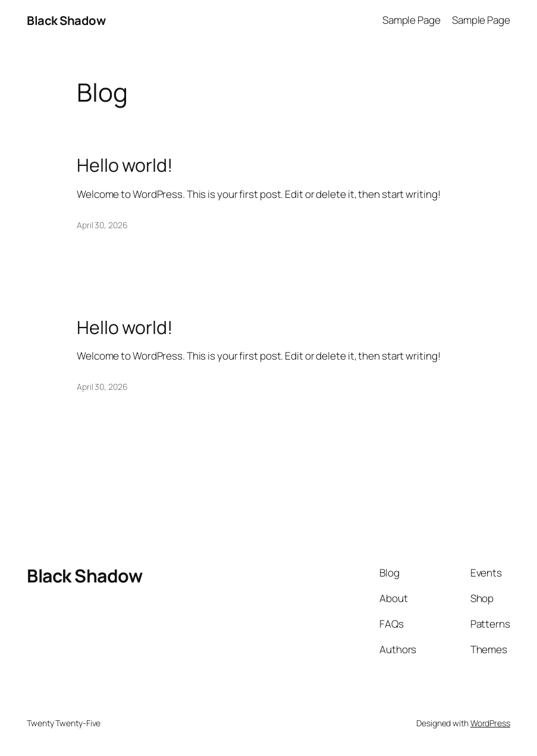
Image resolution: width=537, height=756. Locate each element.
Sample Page (412, 20)
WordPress (490, 723)
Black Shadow (66, 20)
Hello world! (125, 165)
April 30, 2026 (102, 225)
